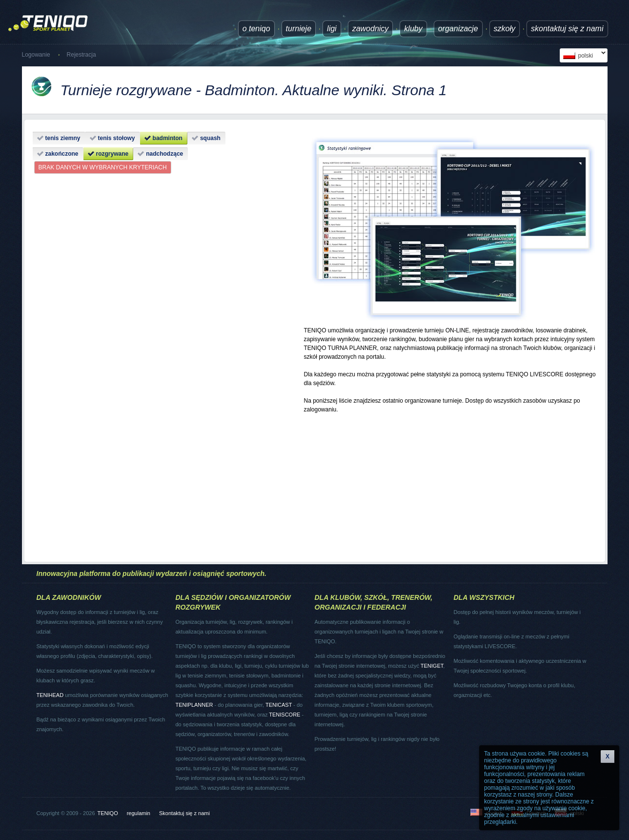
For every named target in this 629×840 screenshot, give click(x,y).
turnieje (299, 29)
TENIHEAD (50, 695)
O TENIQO (256, 29)
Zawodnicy (371, 29)
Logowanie (36, 55)
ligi (332, 29)
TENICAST (279, 705)
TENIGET (432, 666)
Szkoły (505, 29)
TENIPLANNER (194, 705)
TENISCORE (284, 715)
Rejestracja (81, 55)
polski (583, 55)
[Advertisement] (450, 483)
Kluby (413, 29)
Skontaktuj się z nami (567, 29)
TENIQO (108, 813)
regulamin (139, 813)
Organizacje (458, 29)
